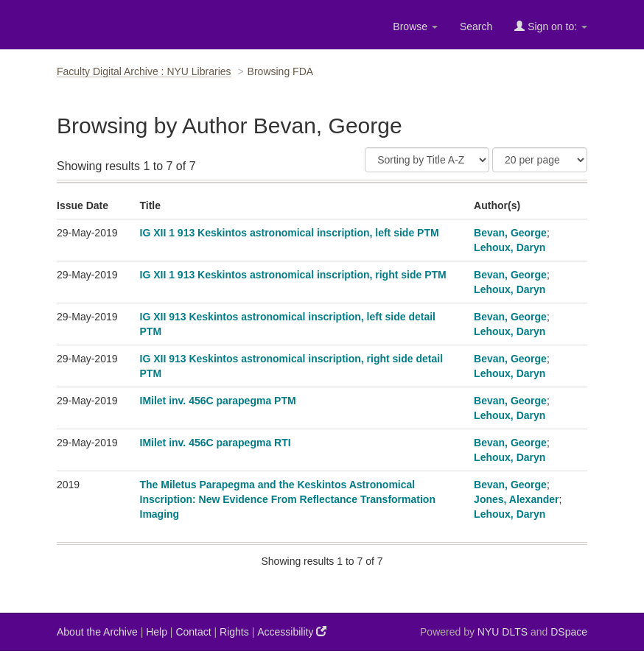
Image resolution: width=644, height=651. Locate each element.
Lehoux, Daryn (510, 247)
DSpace (569, 632)
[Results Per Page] (540, 160)
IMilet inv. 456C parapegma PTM (218, 401)
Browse (415, 27)
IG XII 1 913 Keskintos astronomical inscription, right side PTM (293, 275)
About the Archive (97, 632)
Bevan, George (510, 233)
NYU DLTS (503, 632)
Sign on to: (551, 26)
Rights (234, 632)
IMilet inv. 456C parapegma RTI (216, 443)
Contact (193, 632)
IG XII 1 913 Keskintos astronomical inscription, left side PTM (290, 233)
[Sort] (427, 160)
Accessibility (292, 631)
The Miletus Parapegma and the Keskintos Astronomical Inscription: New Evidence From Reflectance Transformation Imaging (288, 499)
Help (157, 632)
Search (476, 27)
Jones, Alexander (516, 499)
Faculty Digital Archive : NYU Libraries (144, 71)
